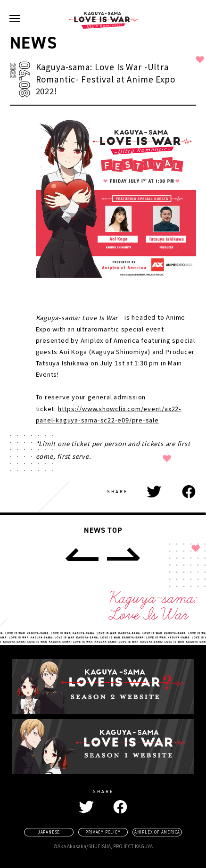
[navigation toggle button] (15, 18)
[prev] (81, 554)
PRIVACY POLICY (103, 832)
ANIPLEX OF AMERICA (157, 832)
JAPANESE (49, 832)
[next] (123, 554)
